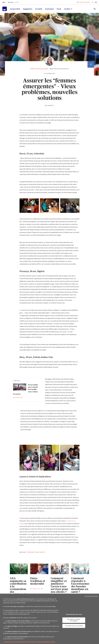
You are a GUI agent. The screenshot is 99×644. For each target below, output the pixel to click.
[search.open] (95, 9)
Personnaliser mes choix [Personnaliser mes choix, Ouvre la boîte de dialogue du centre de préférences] (74, 615)
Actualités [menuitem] (39, 9)
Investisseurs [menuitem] (49, 9)
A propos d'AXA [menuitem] (15, 9)
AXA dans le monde (84, 2)
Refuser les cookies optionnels (74, 620)
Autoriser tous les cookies (74, 626)
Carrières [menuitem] (68, 9)
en (93, 2)
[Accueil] (5, 9)
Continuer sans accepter (91, 596)
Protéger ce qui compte (36, 552)
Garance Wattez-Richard (39, 69)
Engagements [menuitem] (28, 9)
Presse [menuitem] (59, 9)
